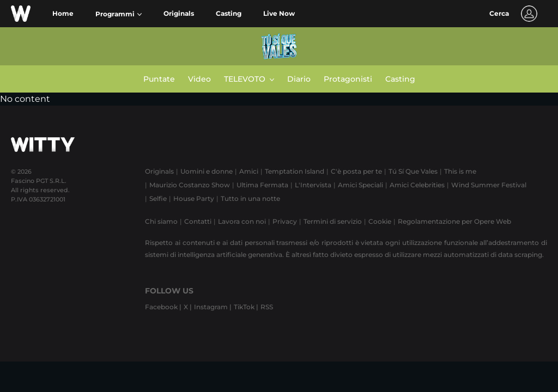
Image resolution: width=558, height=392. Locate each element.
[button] (119, 14)
